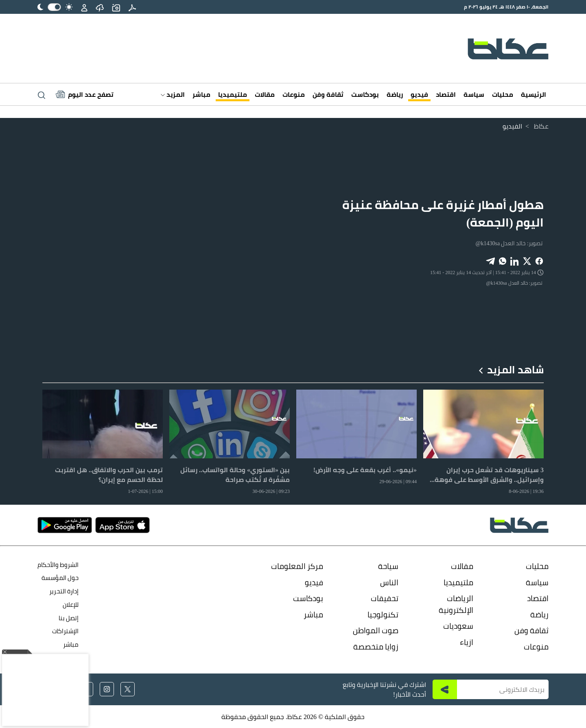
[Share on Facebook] (539, 260)
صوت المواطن (376, 630)
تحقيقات (385, 598)
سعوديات (458, 626)
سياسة (474, 94)
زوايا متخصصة (376, 647)
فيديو (419, 94)
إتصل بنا (69, 618)
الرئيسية (534, 94)
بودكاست (365, 94)
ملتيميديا (233, 94)
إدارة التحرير (63, 591)
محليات (503, 94)
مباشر (201, 94)
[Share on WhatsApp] (503, 260)
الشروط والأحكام (58, 565)
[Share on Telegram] (490, 260)
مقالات (265, 94)
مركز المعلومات (297, 566)
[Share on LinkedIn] (515, 260)
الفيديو (512, 126)
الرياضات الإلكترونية (456, 604)
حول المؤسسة (60, 578)
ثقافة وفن (328, 94)
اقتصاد (446, 94)
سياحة (388, 566)
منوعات (294, 94)
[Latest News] (85, 94)
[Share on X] (527, 260)
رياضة (395, 94)
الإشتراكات (65, 631)
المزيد (173, 94)
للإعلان (71, 605)
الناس (389, 582)
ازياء (467, 642)
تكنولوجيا (383, 615)
